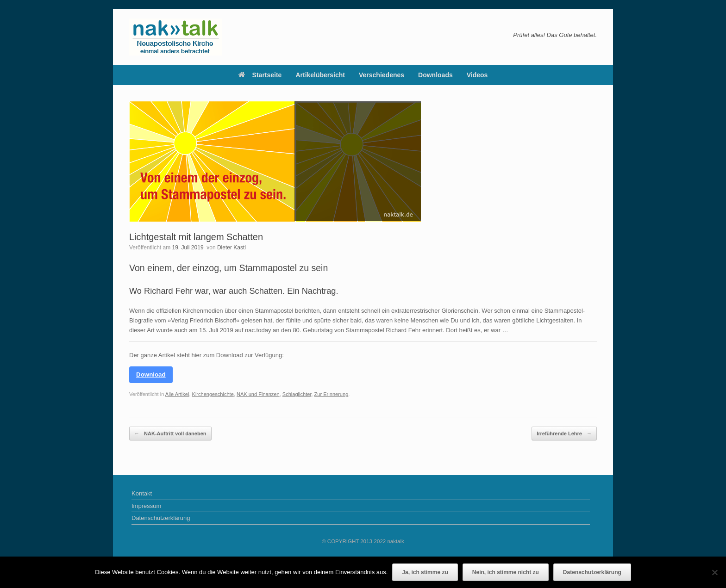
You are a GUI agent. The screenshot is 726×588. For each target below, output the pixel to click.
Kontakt (142, 493)
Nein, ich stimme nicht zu (506, 572)
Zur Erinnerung (332, 394)
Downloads (435, 75)
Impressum (146, 506)
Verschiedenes (382, 75)
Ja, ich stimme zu (425, 572)
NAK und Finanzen (258, 394)
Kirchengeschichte (213, 394)
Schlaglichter (297, 394)
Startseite (260, 75)
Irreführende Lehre (564, 434)
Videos (477, 75)
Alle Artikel (177, 394)
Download (151, 374)
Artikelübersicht (320, 75)
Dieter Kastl (232, 248)
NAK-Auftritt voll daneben (170, 434)
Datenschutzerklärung (161, 518)
